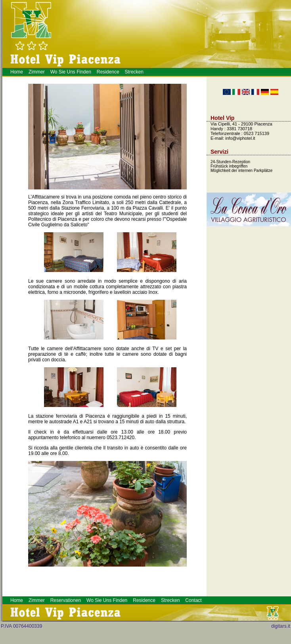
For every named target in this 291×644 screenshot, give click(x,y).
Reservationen (66, 600)
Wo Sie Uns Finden (71, 72)
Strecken (134, 72)
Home (17, 72)
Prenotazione (102, 642)
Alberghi (99, 642)
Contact (193, 600)
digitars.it (281, 626)
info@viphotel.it (240, 138)
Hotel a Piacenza (105, 642)
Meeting (101, 642)
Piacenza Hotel (97, 642)
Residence (108, 72)
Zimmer (37, 72)
